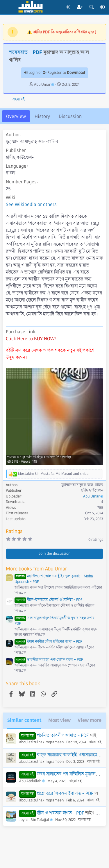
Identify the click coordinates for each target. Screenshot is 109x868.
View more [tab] (90, 720)
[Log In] (68, 7)
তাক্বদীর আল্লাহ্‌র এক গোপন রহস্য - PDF (49, 660)
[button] (103, 7)
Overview (16, 116)
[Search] (91, 7)
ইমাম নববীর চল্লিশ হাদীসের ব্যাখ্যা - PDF (48, 642)
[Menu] (8, 7)
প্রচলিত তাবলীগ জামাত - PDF (63, 735)
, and (53, 474)
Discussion (70, 116)
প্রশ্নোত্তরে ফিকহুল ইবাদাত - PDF (65, 793)
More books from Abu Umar (36, 569)
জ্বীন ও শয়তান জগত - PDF (60, 813)
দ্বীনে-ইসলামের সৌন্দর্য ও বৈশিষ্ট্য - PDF (48, 600)
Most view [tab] (59, 720)
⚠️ (62, 32)
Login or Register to (54, 73)
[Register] (80, 7)
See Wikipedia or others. (32, 204)
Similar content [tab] (24, 720)
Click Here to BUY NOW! (31, 339)
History (42, 116)
